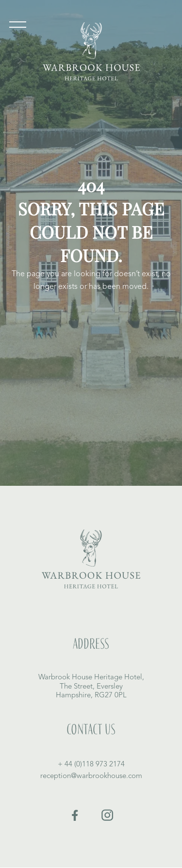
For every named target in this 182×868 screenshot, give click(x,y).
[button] (18, 27)
